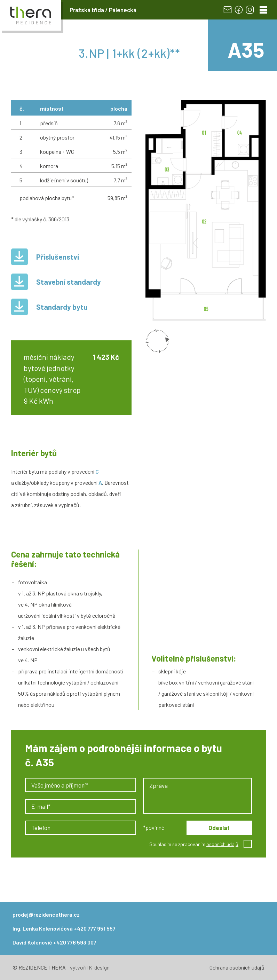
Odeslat (219, 828)
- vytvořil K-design (88, 967)
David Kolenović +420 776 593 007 (54, 942)
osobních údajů (222, 844)
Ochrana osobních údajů (237, 967)
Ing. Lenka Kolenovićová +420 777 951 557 (64, 928)
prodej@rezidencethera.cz (46, 914)
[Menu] (263, 10)
